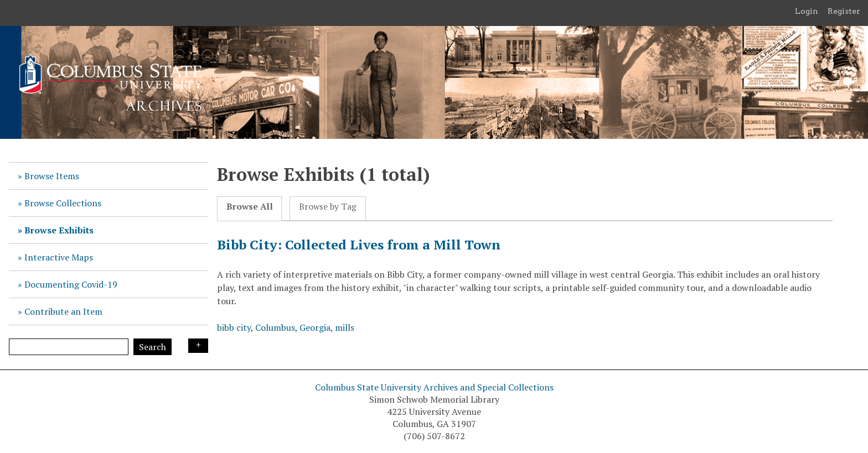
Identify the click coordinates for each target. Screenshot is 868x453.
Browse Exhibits (59, 230)
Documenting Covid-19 (71, 284)
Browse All (250, 207)
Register (844, 11)
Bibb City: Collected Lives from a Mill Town (359, 244)
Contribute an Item (63, 311)
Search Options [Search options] (198, 346)
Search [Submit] (153, 347)
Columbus (275, 327)
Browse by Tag (328, 207)
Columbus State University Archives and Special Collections (434, 387)
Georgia (315, 327)
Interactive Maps (59, 257)
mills (345, 327)
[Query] (69, 347)
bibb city (234, 327)
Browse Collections (63, 203)
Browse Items (52, 176)
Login (807, 11)
